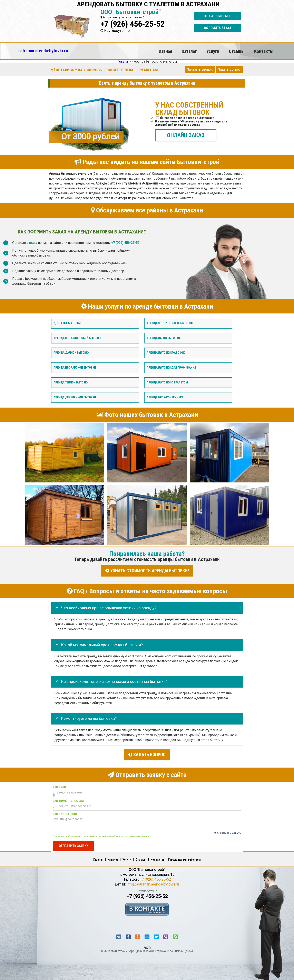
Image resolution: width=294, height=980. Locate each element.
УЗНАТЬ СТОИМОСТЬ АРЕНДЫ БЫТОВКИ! (147, 571)
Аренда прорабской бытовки (75, 368)
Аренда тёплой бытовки (71, 382)
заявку (32, 243)
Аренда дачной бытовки (71, 353)
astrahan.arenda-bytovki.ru (43, 51)
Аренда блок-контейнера (165, 397)
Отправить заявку (73, 844)
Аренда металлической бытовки (77, 338)
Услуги (213, 51)
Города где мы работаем (184, 858)
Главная (165, 51)
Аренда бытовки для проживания (171, 368)
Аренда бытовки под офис (166, 353)
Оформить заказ (218, 28)
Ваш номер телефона (68, 799)
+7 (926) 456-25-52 (133, 24)
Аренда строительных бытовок (170, 323)
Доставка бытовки (67, 323)
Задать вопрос (229, 69)
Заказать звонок (200, 69)
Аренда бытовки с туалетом (167, 382)
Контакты (264, 51)
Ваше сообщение (65, 813)
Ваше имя (60, 786)
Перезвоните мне (218, 16)
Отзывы (237, 51)
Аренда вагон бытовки (163, 338)
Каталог (189, 51)
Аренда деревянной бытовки (75, 397)
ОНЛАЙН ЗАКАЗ (186, 135)
